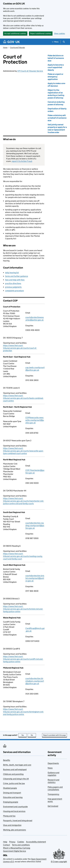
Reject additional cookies (41, 33)
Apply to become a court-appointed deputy (56, 67)
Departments (53, 763)
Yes (24, 735)
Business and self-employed (15, 769)
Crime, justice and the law (14, 783)
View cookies (59, 33)
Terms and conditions (21, 845)
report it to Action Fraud (22, 161)
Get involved (53, 806)
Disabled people (10, 788)
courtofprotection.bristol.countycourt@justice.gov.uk (35, 578)
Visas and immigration (12, 825)
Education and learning (13, 797)
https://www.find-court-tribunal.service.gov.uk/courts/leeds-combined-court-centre (23, 398)
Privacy (12, 842)
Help (5, 842)
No (33, 735)
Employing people (11, 802)
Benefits (7, 760)
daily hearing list (12, 273)
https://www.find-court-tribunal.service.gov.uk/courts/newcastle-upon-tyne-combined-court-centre (23, 451)
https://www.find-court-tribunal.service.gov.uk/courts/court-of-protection (20, 348)
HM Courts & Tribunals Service (30, 71)
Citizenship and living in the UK (16, 779)
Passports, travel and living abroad (18, 821)
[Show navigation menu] (55, 42)
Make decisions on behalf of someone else (56, 58)
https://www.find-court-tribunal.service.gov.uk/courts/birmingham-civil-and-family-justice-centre (23, 712)
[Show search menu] (64, 42)
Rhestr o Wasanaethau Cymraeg (17, 848)
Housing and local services (14, 811)
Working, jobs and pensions (15, 830)
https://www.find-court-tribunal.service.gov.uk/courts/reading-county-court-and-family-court (23, 556)
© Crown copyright (59, 862)
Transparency (53, 794)
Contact (7, 845)
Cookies (21, 842)
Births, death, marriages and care (17, 765)
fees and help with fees (15, 280)
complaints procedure (14, 291)
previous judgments (13, 287)
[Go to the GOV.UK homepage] (11, 42)
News (50, 768)
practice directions (13, 283)
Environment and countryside (15, 807)
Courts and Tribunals (17, 47)
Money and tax (9, 816)
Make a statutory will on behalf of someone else (57, 118)
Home (5, 47)
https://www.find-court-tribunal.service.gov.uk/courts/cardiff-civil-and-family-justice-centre (23, 659)
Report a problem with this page (55, 735)
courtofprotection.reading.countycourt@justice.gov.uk (35, 526)
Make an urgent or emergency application (55, 77)
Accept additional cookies (15, 33)
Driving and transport (12, 793)
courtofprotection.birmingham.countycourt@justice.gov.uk (35, 681)
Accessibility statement (36, 842)
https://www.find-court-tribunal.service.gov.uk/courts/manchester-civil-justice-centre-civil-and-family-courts (23, 501)
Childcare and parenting (13, 774)
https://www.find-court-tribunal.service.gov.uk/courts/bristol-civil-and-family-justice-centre (23, 609)
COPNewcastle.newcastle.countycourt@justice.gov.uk (35, 420)
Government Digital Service (15, 851)
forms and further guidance (17, 276)
